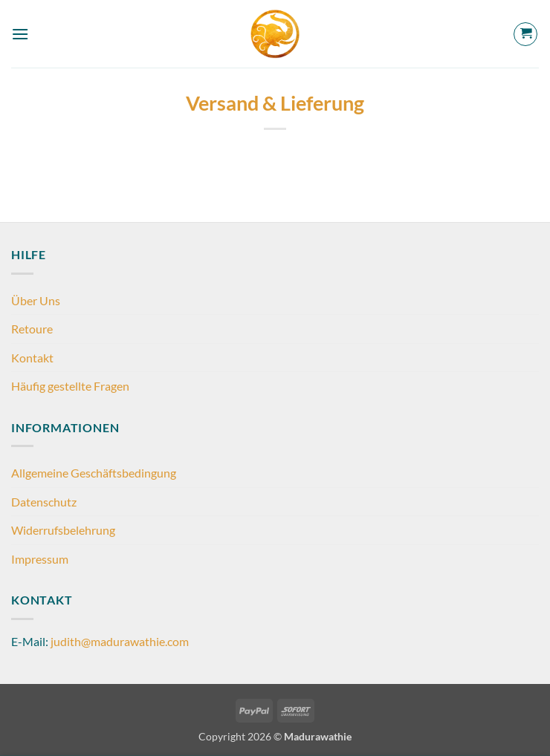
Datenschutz (44, 502)
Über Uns (36, 300)
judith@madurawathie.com (120, 641)
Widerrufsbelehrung (63, 530)
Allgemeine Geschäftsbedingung (94, 473)
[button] (20, 34)
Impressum (40, 559)
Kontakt (32, 358)
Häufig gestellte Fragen (70, 386)
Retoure (32, 329)
